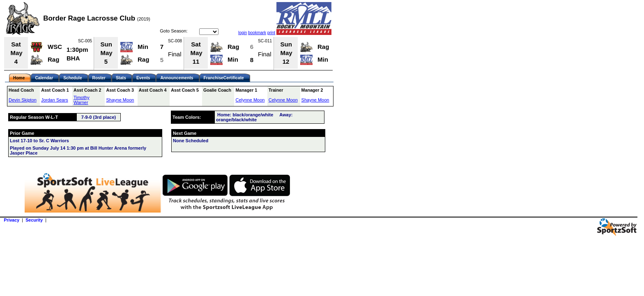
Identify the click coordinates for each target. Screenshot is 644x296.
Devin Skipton (23, 100)
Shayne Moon (120, 100)
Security (34, 220)
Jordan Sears (54, 100)
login (243, 33)
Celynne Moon (250, 100)
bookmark (257, 33)
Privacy (11, 220)
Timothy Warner (82, 100)
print (271, 33)
